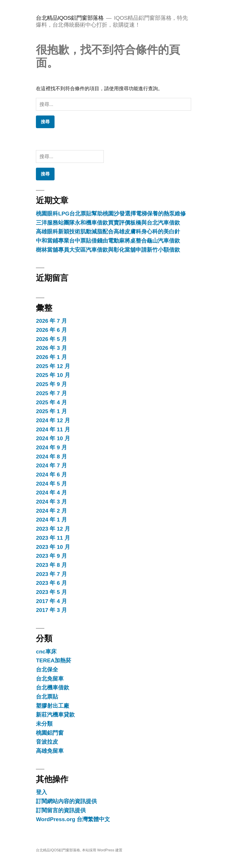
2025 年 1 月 (51, 411)
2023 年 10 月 (53, 547)
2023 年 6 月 (51, 583)
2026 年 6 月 (51, 330)
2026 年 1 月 (51, 357)
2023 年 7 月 (51, 574)
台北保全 (47, 670)
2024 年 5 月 (51, 484)
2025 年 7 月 (51, 393)
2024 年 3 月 (51, 502)
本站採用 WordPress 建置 (102, 850)
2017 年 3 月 (51, 610)
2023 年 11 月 (53, 538)
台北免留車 (50, 679)
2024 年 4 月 (51, 493)
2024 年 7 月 (51, 465)
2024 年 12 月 (53, 420)
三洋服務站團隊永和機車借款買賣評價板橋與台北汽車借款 (108, 223)
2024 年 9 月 (51, 447)
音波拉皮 (47, 742)
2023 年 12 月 (53, 529)
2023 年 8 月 (51, 565)
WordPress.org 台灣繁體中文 (73, 819)
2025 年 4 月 (51, 402)
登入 (41, 792)
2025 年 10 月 (53, 375)
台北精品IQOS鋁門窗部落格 (70, 18)
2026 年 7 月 (51, 321)
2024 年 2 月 (51, 511)
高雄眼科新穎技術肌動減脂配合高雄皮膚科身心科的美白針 (108, 232)
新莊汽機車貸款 (55, 715)
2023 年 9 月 (51, 556)
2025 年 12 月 (53, 366)
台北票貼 (47, 697)
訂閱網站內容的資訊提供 (66, 801)
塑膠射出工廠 (53, 706)
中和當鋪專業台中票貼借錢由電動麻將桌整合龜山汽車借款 (108, 241)
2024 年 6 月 (51, 475)
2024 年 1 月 (51, 520)
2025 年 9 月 (51, 384)
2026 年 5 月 (51, 339)
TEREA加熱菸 (54, 660)
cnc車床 (46, 652)
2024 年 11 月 (53, 429)
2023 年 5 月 (51, 592)
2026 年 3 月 (51, 348)
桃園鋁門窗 (50, 733)
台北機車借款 (53, 688)
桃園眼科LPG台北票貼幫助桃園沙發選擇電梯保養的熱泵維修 (111, 214)
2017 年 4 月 (51, 601)
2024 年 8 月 (51, 457)
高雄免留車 (50, 751)
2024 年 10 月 (53, 438)
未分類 (44, 724)
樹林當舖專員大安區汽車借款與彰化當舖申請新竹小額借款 (108, 250)
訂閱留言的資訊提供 (61, 810)
